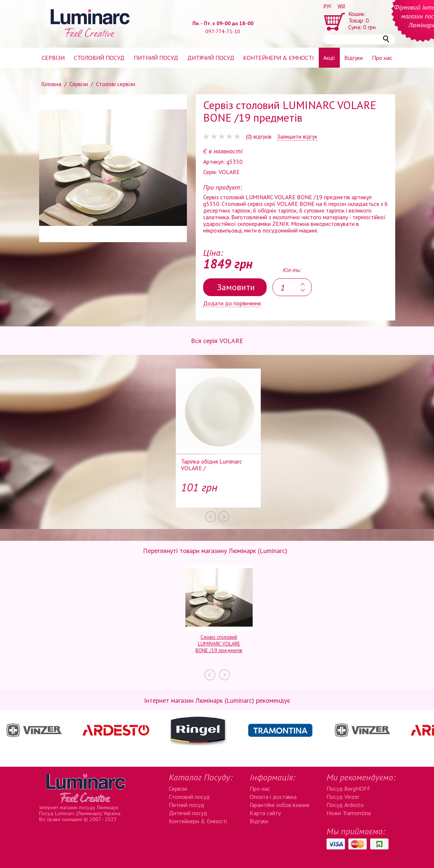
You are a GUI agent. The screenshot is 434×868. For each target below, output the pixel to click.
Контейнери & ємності (278, 58)
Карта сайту (265, 813)
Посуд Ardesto (345, 805)
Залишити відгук (297, 137)
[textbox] (292, 287)
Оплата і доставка (273, 797)
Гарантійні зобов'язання (279, 805)
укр (341, 5)
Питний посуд (156, 58)
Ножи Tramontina (349, 813)
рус (328, 5)
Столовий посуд (99, 58)
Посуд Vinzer (343, 797)
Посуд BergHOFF (348, 789)
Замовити (236, 287)
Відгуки (353, 58)
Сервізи (53, 58)
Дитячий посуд (211, 58)
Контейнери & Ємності (198, 821)
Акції (329, 58)
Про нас (382, 58)
